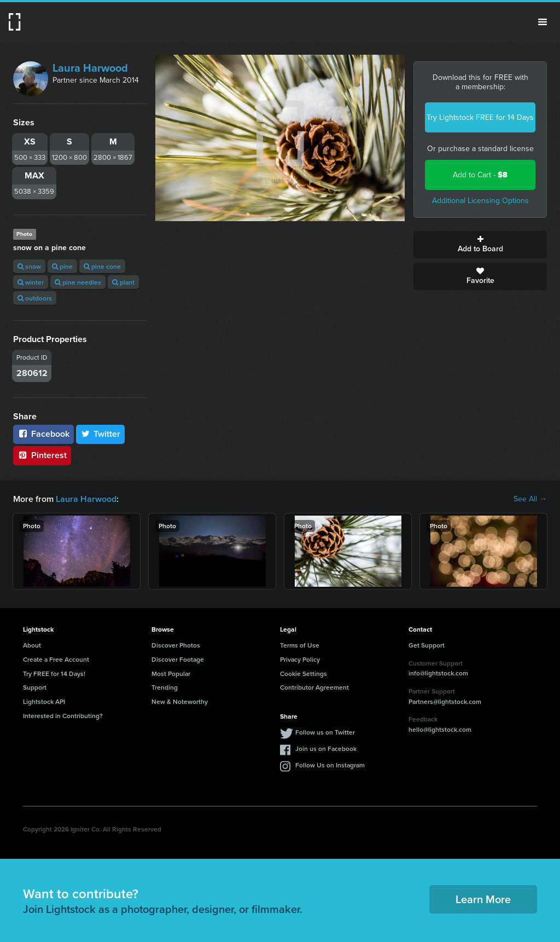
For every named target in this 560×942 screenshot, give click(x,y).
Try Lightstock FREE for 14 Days (480, 117)
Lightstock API (44, 701)
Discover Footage (178, 659)
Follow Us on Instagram (330, 765)
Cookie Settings (304, 674)
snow (29, 266)
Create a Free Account (56, 659)
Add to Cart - (480, 175)
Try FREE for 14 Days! (54, 674)
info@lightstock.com (438, 673)
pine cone (102, 266)
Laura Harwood (90, 68)
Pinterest (42, 455)
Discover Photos (176, 645)
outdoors (35, 298)
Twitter (101, 434)
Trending (165, 687)
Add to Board (480, 245)
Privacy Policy (300, 659)
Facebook (43, 434)
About (32, 645)
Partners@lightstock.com (445, 701)
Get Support (427, 645)
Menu (542, 22)
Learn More (483, 899)
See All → (530, 499)
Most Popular (171, 674)
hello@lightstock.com (440, 729)
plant (123, 282)
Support (35, 687)
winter (31, 282)
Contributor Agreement (314, 687)
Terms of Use (300, 645)
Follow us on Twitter (325, 732)
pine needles (78, 282)
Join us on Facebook (326, 749)
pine (62, 266)
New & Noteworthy (180, 701)
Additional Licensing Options (480, 201)
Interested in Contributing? (63, 716)
